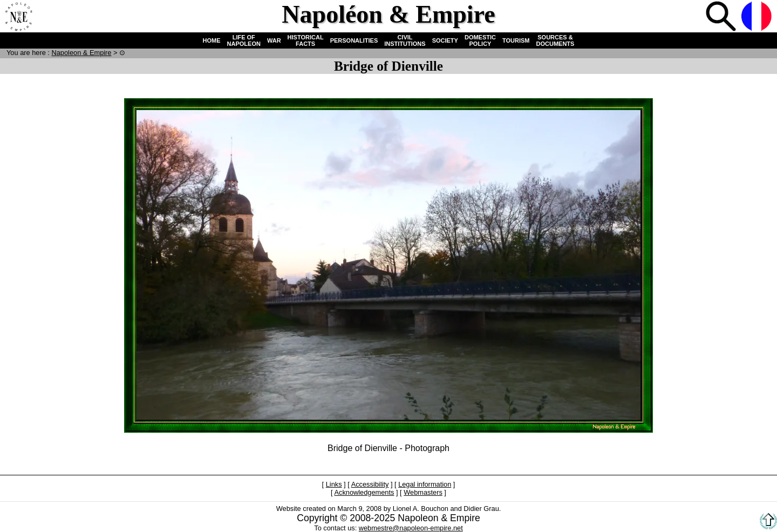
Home (18, 17)
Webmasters (423, 492)
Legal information (425, 484)
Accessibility (370, 484)
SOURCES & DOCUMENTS (556, 40)
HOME (212, 40)
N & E (81, 53)
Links (334, 484)
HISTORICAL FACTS (306, 40)
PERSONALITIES (354, 40)
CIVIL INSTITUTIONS (405, 40)
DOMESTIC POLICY (480, 40)
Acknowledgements (364, 492)
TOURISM (516, 40)
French (758, 17)
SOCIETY (445, 40)
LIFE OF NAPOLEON (244, 40)
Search (722, 17)
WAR (274, 40)
